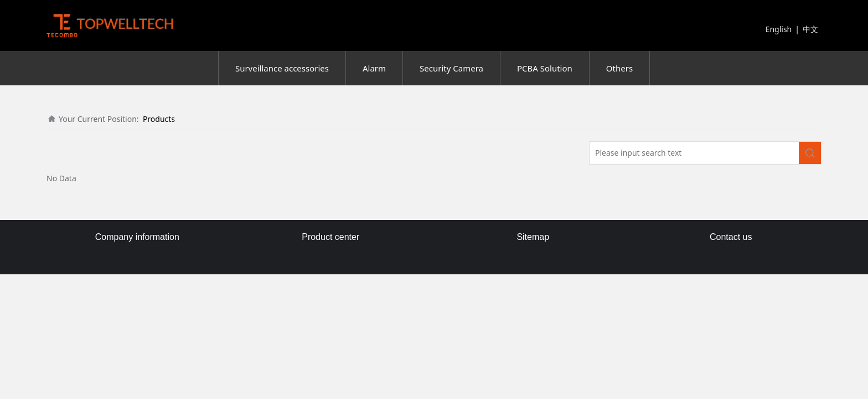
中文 (810, 29)
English (779, 29)
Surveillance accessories (282, 68)
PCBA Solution (545, 68)
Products (159, 119)
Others (619, 68)
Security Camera (451, 68)
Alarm (374, 68)
